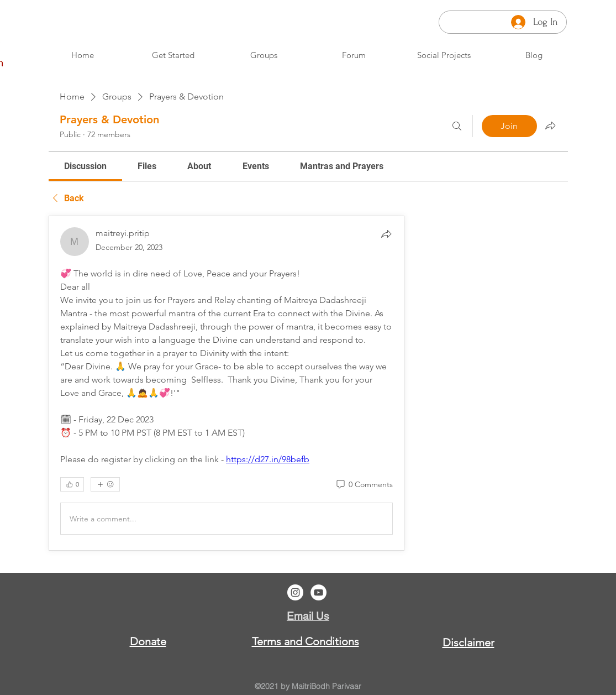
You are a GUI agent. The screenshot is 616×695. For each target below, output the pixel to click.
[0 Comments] (364, 485)
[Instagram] (295, 592)
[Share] (386, 234)
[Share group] (550, 126)
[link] (85, 166)
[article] (227, 383)
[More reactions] (105, 484)
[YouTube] (318, 592)
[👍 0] (72, 484)
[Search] (457, 126)
